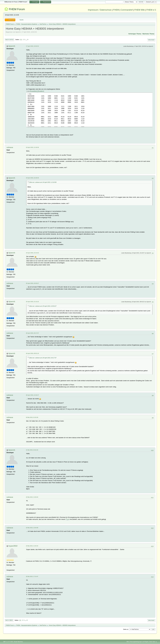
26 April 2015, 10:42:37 (32, 395)
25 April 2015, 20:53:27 (32, 283)
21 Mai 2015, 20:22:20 (32, 450)
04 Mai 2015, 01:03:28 (32, 417)
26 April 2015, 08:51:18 (32, 353)
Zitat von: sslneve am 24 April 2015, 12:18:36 (43, 182)
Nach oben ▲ (153, 642)
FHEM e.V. (151, 10)
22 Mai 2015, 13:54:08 (32, 528)
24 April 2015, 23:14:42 (32, 253)
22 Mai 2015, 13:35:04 (32, 497)
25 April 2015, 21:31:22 (32, 302)
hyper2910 (13, 546)
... (26, 40)
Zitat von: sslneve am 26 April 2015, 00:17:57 (43, 358)
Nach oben (9, 620)
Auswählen (34, 91)
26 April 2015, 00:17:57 (32, 333)
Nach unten (9, 40)
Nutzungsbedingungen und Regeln (139, 642)
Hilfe (128, 642)
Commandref (127, 10)
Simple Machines (18, 642)
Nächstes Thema (148, 34)
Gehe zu (126, 629)
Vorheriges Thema (135, 34)
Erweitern (41, 91)
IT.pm (67, 519)
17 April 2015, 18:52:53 (32, 46)
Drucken (151, 40)
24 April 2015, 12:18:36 (32, 147)
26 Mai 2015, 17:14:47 (32, 576)
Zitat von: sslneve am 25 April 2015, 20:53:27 (43, 306)
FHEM (116, 10)
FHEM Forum (17, 9)
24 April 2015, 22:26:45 (32, 178)
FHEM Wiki (139, 10)
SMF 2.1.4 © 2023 (8, 642)
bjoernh (12, 46)
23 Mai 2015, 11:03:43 (32, 546)
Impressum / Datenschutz (100, 10)
